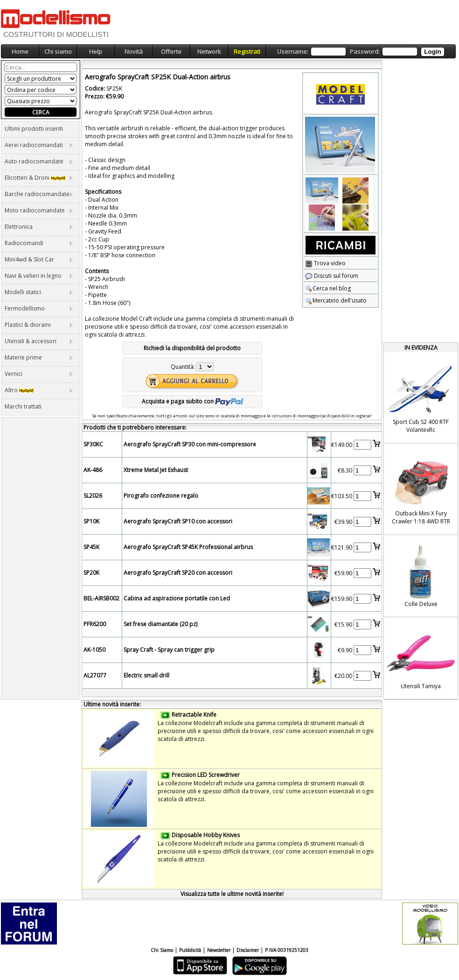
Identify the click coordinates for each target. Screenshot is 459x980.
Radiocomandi (39, 243)
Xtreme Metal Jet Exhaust (156, 470)
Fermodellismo (39, 308)
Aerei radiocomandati (39, 145)
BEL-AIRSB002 (101, 598)
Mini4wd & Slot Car (39, 259)
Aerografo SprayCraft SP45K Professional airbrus (188, 547)
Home (20, 51)
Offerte (171, 51)
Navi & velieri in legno (39, 276)
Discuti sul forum (332, 276)
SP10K (91, 521)
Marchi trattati (23, 406)
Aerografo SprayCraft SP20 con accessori (178, 573)
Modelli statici (39, 292)
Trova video (325, 263)
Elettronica (39, 227)
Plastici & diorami (39, 325)
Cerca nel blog (328, 288)
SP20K (91, 573)
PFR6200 (95, 624)
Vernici (39, 374)
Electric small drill (146, 675)
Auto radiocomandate (39, 161)
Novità (134, 51)
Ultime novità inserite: (112, 704)
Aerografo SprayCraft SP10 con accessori (178, 521)
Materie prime (39, 357)
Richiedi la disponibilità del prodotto (192, 348)
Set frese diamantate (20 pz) (160, 624)
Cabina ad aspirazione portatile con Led (177, 598)
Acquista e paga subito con (192, 401)
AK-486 (93, 470)
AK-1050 (94, 650)
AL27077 (95, 675)
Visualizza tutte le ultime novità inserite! (232, 894)
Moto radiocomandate (39, 210)
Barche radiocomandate (39, 194)
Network (209, 51)
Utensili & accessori (39, 341)
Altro (39, 390)
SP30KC (93, 444)
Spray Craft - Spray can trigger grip (169, 650)
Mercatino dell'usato (336, 300)
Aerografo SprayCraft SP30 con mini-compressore (190, 444)
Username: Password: (360, 52)
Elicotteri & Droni (39, 178)
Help (96, 51)
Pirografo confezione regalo (161, 496)
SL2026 (93, 496)
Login (432, 52)
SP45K (91, 547)
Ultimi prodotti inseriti (34, 129)
